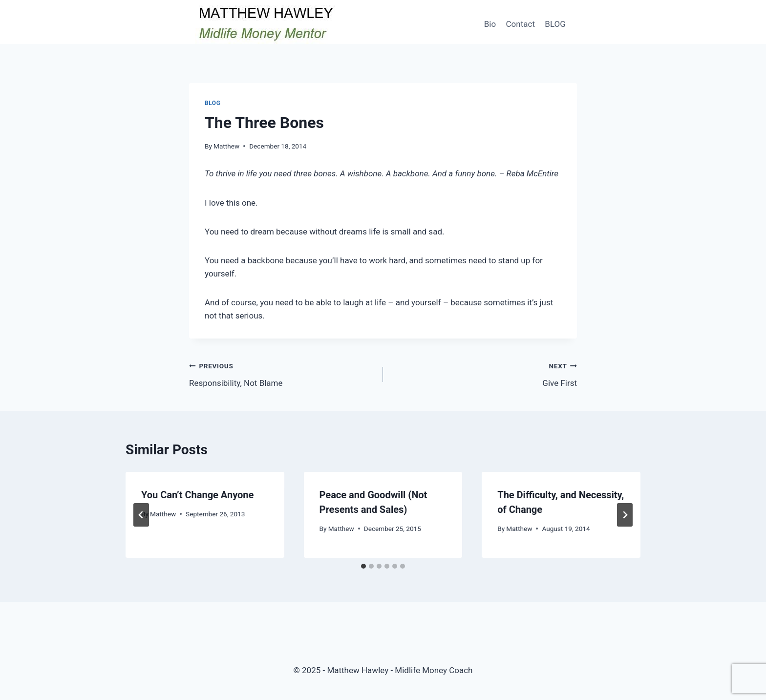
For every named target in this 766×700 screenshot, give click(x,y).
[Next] (625, 515)
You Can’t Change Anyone (197, 495)
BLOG (555, 24)
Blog (213, 103)
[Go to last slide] (141, 515)
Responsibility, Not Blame (282, 373)
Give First (484, 373)
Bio (490, 24)
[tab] (363, 566)
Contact (521, 24)
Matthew (226, 146)
